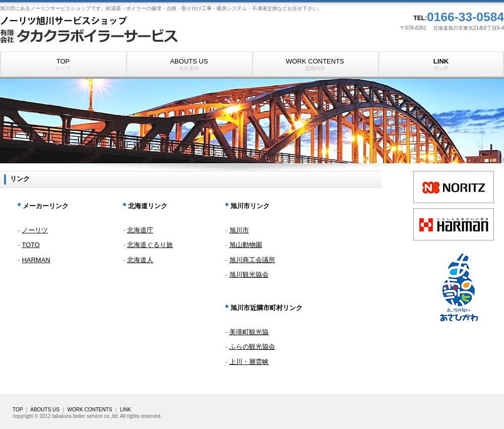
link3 (454, 224)
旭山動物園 (246, 245)
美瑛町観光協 (249, 332)
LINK (441, 64)
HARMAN (36, 260)
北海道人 (140, 260)
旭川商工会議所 (252, 260)
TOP (63, 64)
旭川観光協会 (249, 274)
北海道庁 (140, 230)
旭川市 (239, 230)
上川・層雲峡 (249, 362)
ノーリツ (35, 230)
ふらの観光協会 (252, 347)
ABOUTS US (189, 64)
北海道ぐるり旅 (150, 245)
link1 (454, 187)
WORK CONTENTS (315, 64)
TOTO (31, 245)
